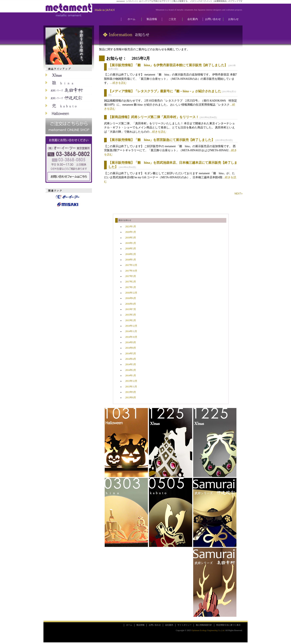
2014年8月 (131, 348)
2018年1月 (131, 260)
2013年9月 (131, 392)
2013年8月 (131, 398)
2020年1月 (131, 232)
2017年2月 (131, 282)
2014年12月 (131, 326)
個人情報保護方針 (204, 625)
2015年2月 (131, 320)
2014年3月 (131, 364)
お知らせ (233, 19)
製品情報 (152, 19)
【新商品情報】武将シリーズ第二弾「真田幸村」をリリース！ (154, 117)
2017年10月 (131, 271)
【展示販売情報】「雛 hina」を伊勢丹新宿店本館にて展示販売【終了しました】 (168, 65)
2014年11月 (131, 331)
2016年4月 (131, 304)
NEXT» (239, 194)
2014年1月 (131, 376)
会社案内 (193, 19)
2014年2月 (131, 370)
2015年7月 (131, 309)
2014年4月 (131, 359)
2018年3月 (131, 249)
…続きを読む (118, 83)
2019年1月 (131, 243)
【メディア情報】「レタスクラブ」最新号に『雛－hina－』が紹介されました (165, 91)
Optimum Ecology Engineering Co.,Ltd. (208, 630)
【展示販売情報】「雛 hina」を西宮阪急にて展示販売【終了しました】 (161, 140)
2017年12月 (131, 265)
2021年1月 (131, 227)
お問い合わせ (213, 19)
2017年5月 (131, 276)
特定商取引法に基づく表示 (228, 625)
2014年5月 (131, 354)
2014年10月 (131, 337)
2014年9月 (131, 342)
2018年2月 (131, 254)
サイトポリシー (185, 625)
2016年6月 (131, 298)
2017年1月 (131, 287)
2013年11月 (131, 387)
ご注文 (172, 19)
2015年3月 (131, 315)
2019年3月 (131, 238)
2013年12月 (131, 381)
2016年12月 (131, 293)
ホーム (131, 19)
